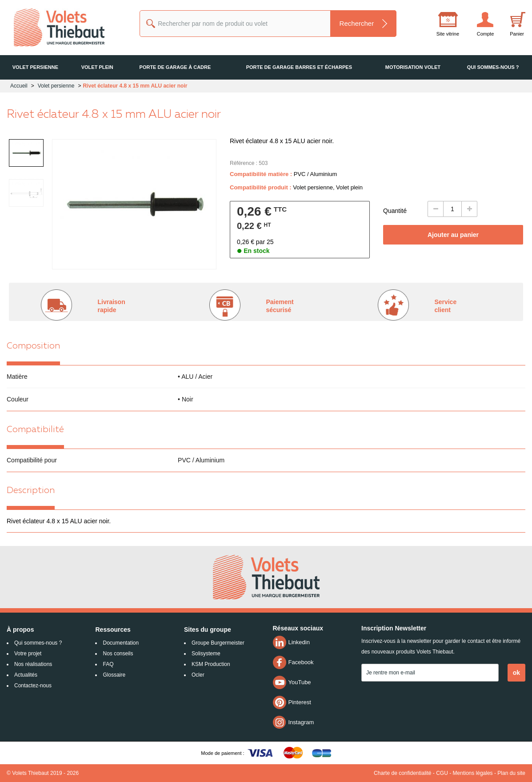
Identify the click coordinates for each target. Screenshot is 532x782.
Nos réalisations (33, 664)
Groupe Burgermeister (218, 643)
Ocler (198, 675)
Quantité (395, 211)
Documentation (121, 643)
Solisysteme (206, 654)
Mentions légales (473, 773)
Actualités (26, 675)
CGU (442, 773)
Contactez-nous (33, 686)
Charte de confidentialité (402, 773)
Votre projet (28, 654)
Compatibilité (35, 430)
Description (31, 491)
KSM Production (211, 664)
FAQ (108, 664)
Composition (33, 346)
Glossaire (114, 675)
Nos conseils (118, 654)
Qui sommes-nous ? (38, 643)
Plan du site (511, 773)
